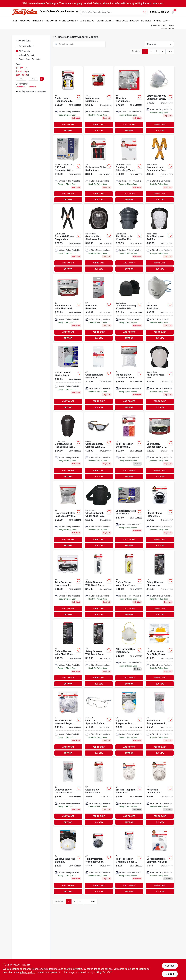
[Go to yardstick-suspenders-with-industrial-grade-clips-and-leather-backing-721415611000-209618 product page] (159, 169)
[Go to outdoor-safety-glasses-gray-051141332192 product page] (68, 792)
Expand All (32, 87)
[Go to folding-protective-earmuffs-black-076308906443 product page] (159, 515)
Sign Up (165, 12)
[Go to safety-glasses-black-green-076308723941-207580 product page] (159, 584)
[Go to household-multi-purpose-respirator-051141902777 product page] (129, 100)
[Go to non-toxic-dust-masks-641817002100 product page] (68, 377)
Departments (104, 21)
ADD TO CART (68, 125)
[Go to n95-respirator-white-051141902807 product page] (129, 792)
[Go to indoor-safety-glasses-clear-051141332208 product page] (129, 377)
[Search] (145, 12)
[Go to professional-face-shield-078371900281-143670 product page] (68, 515)
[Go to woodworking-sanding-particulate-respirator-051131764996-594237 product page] (68, 861)
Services (146, 21)
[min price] (21, 79)
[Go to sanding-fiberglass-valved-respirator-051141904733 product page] (129, 169)
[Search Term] (114, 12)
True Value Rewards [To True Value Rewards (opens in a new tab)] (127, 21)
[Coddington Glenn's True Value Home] (25, 12)
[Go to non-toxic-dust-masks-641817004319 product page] (129, 515)
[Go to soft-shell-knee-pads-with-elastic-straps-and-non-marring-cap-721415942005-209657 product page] (159, 239)
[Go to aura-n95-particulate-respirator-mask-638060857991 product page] (159, 308)
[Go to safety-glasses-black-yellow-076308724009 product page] (129, 584)
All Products (24, 51)
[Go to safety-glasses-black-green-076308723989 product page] (68, 653)
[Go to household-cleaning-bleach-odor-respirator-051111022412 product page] (159, 792)
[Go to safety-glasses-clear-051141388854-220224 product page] (98, 792)
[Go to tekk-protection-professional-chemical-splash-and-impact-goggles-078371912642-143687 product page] (68, 584)
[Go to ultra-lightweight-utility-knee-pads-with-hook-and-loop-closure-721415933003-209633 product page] (98, 515)
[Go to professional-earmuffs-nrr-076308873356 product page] (98, 169)
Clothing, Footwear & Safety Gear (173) (35, 91)
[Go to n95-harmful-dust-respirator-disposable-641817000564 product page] (129, 653)
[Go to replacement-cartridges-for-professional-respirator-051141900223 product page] (98, 308)
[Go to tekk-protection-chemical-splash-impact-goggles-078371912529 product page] (129, 861)
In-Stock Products (27, 55)
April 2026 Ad (87, 21)
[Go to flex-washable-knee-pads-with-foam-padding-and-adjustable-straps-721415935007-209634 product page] (129, 239)
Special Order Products (29, 59)
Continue (170, 966)
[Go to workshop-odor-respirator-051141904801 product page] (98, 861)
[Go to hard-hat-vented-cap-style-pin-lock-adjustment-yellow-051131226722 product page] (159, 653)
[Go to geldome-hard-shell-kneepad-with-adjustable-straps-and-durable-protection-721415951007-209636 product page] (98, 239)
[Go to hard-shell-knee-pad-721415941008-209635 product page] (159, 377)
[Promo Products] (17, 46)
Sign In (153, 12)
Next (170, 51)
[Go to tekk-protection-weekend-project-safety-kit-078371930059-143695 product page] (68, 722)
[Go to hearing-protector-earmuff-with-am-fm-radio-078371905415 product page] (68, 100)
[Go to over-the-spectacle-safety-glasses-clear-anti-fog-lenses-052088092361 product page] (98, 722)
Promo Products (26, 46)
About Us (25, 21)
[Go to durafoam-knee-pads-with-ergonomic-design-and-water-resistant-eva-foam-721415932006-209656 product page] (68, 446)
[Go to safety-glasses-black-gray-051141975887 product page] (98, 584)
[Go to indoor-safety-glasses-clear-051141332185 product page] (159, 722)
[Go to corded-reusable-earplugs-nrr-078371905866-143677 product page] (159, 861)
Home (15, 21)
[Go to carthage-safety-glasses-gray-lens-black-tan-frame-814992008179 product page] (98, 446)
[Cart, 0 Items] (173, 12)
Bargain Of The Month (45, 21)
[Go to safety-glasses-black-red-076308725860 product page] (68, 308)
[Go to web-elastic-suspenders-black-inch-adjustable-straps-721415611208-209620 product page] (68, 239)
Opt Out (170, 974)
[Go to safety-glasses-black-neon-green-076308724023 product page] (98, 653)
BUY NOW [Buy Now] (68, 131)
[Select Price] (42, 79)
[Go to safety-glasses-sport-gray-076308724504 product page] (159, 446)
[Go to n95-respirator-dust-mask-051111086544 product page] (129, 722)
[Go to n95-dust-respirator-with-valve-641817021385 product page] (68, 169)
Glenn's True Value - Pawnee (59, 11)
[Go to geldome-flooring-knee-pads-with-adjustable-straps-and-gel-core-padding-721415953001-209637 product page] (129, 308)
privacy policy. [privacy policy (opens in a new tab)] (27, 972)
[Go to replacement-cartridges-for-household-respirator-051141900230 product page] (98, 377)
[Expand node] (17, 91)
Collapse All (21, 87)
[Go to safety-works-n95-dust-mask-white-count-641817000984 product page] (159, 100)
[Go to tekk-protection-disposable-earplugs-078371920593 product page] (129, 446)
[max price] (33, 79)
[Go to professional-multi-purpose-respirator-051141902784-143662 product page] (98, 100)
